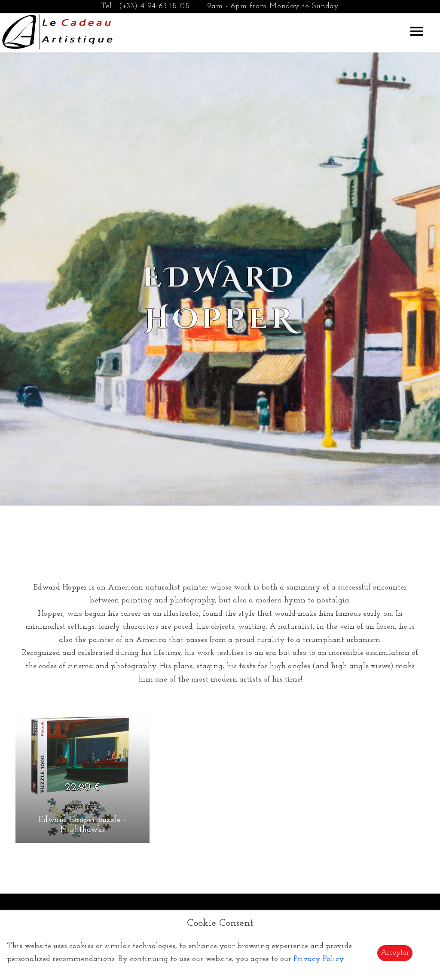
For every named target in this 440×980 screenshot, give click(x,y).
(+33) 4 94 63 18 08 (154, 6)
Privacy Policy (319, 959)
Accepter (395, 953)
